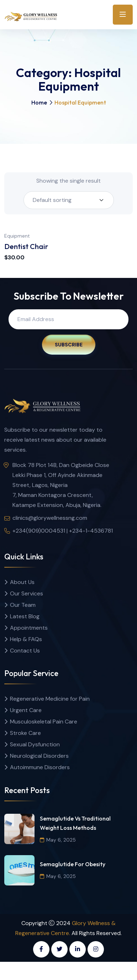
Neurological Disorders (39, 756)
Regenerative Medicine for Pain (50, 699)
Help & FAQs (26, 639)
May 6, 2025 (58, 840)
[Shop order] (69, 200)
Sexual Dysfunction (35, 744)
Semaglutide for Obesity (73, 864)
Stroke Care (25, 733)
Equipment (17, 236)
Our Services (27, 593)
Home (39, 102)
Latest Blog (25, 616)
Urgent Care (26, 710)
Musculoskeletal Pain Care (44, 722)
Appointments (29, 628)
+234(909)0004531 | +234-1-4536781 (63, 531)
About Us (22, 582)
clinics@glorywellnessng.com (50, 518)
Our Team (23, 605)
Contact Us (25, 651)
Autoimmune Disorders (40, 767)
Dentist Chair (26, 246)
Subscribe (69, 345)
